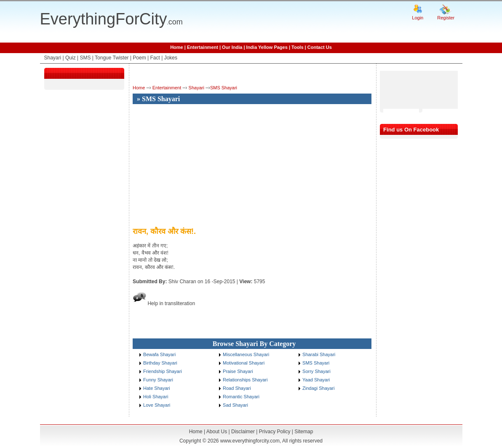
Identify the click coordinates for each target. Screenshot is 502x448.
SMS (85, 58)
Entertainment (203, 47)
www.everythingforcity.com (250, 441)
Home (177, 47)
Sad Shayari (235, 405)
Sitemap (304, 432)
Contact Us (320, 47)
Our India (232, 47)
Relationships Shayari (245, 380)
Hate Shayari (157, 388)
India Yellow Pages (267, 47)
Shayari (53, 58)
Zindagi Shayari (318, 388)
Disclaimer (243, 432)
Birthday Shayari (160, 363)
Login (418, 18)
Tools (298, 47)
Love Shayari (157, 405)
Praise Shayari (238, 371)
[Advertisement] (203, 166)
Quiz (71, 58)
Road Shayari (237, 388)
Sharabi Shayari (319, 354)
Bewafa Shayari (159, 354)
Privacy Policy (275, 432)
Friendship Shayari (163, 371)
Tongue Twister (112, 58)
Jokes (171, 58)
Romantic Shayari (241, 397)
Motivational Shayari (244, 363)
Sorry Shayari (316, 371)
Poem (139, 58)
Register (446, 18)
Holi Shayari (156, 397)
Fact (155, 58)
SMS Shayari (224, 88)
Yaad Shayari (316, 380)
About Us (217, 432)
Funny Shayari (158, 380)
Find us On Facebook (411, 130)
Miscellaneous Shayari (246, 354)
